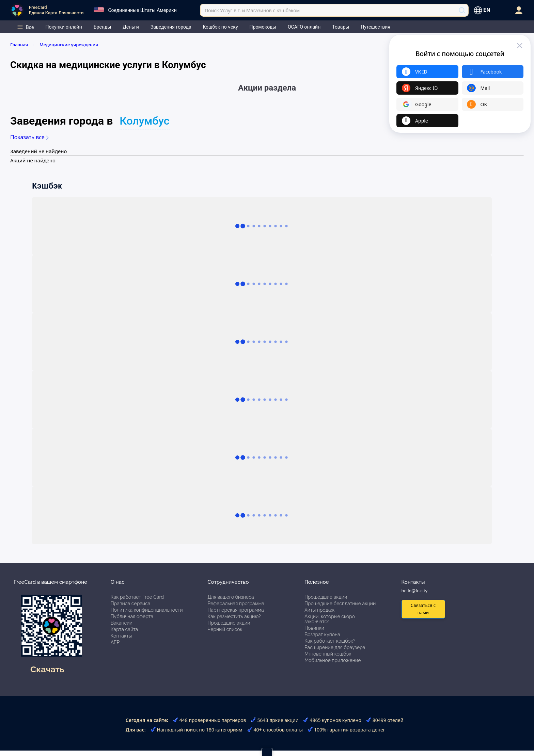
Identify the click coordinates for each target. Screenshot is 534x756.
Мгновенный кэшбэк (328, 654)
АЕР (115, 642)
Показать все (29, 137)
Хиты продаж (320, 610)
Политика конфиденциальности (147, 610)
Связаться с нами (423, 609)
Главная (23, 45)
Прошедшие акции (229, 623)
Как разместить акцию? (234, 616)
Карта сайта (124, 629)
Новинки (314, 628)
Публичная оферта (132, 616)
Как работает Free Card (137, 597)
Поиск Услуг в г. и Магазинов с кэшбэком (252, 10)
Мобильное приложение (333, 660)
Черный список (225, 629)
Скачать (47, 669)
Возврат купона (322, 634)
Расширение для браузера (335, 647)
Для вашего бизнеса (231, 597)
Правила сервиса (131, 604)
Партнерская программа (235, 610)
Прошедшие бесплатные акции (340, 604)
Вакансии (122, 623)
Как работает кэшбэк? (330, 641)
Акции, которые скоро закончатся (330, 619)
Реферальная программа (236, 604)
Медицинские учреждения (69, 45)
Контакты (121, 636)
